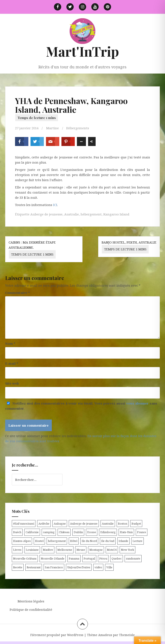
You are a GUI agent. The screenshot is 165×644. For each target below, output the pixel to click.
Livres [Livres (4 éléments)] (17, 550)
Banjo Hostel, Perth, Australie (129, 247)
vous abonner (137, 403)
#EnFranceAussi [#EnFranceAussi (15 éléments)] (24, 524)
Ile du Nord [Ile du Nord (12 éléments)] (89, 541)
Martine (53, 128)
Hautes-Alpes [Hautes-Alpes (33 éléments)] (22, 541)
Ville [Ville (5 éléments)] (109, 567)
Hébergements (78, 128)
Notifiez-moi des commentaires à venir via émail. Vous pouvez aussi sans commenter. (81, 406)
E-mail (12, 363)
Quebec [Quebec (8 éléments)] (117, 558)
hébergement (91, 214)
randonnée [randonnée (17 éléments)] (133, 558)
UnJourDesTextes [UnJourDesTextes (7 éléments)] (79, 567)
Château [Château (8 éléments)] (64, 532)
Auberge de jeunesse (46, 214)
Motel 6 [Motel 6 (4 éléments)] (112, 550)
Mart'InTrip (82, 51)
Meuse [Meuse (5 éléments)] (81, 550)
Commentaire (18, 293)
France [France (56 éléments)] (142, 532)
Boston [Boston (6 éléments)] (123, 524)
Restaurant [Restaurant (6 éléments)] (34, 567)
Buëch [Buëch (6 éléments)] (17, 532)
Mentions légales (31, 601)
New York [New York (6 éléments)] (128, 550)
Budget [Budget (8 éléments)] (136, 524)
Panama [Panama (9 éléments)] (74, 558)
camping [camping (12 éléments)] (49, 532)
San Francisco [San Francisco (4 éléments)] (54, 567)
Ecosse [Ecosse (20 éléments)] (92, 532)
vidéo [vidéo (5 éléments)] (98, 567)
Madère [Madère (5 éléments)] (48, 550)
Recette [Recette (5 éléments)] (18, 567)
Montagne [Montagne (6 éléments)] (96, 550)
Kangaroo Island (116, 214)
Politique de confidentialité (31, 609)
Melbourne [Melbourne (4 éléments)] (65, 550)
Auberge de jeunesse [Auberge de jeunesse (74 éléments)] (84, 524)
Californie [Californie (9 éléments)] (32, 532)
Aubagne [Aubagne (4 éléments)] (60, 524)
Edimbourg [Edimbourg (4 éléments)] (108, 532)
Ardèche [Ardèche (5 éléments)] (44, 524)
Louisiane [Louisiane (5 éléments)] (32, 550)
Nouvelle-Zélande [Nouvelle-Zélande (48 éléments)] (53, 558)
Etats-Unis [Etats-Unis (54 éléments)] (126, 532)
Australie (72, 214)
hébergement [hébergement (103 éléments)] (57, 541)
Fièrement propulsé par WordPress (57, 635)
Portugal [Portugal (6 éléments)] (89, 558)
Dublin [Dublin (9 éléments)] (78, 532)
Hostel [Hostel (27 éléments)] (39, 541)
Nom (10, 343)
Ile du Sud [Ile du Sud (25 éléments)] (108, 541)
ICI (55, 205)
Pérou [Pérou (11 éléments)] (103, 558)
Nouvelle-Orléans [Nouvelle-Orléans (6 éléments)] (25, 558)
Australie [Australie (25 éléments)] (108, 524)
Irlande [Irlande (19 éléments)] (123, 541)
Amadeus (105, 635)
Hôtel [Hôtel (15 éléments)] (74, 541)
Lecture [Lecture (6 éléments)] (137, 541)
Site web (12, 383)
